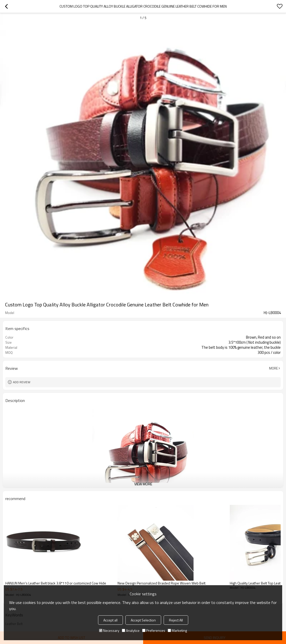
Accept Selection (143, 620)
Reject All (176, 620)
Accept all (110, 620)
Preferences (154, 630)
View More (143, 484)
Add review (22, 382)
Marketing (177, 630)
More (273, 368)
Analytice (131, 630)
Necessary (109, 630)
